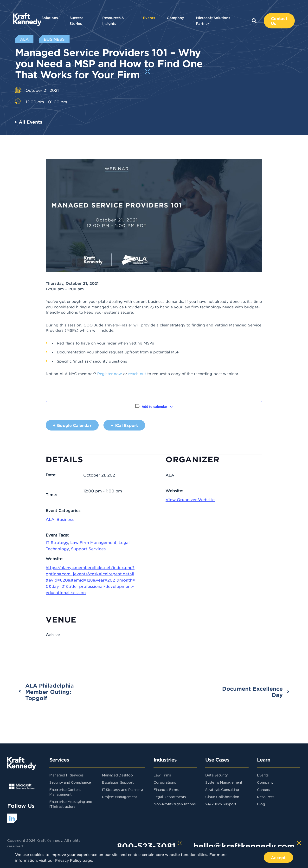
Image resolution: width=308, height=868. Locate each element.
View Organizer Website (190, 499)
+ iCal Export (124, 425)
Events (149, 18)
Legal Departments (170, 797)
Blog (261, 804)
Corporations (165, 782)
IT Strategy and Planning (122, 789)
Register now (110, 374)
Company (175, 18)
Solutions (50, 18)
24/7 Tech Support (221, 804)
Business (65, 519)
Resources (266, 797)
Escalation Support (118, 782)
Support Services (88, 549)
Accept (278, 857)
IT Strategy (57, 542)
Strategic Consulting (222, 789)
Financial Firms (166, 789)
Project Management (119, 797)
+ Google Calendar (72, 425)
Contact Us (279, 21)
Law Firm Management (93, 542)
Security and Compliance (70, 782)
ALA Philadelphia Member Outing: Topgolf (50, 692)
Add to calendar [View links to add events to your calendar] (154, 407)
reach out (137, 374)
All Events (31, 122)
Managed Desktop (117, 775)
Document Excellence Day (252, 692)
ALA (50, 519)
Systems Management (224, 782)
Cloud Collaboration (222, 797)
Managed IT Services (66, 775)
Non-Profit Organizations (174, 804)
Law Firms (162, 775)
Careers (263, 789)
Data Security (217, 775)
